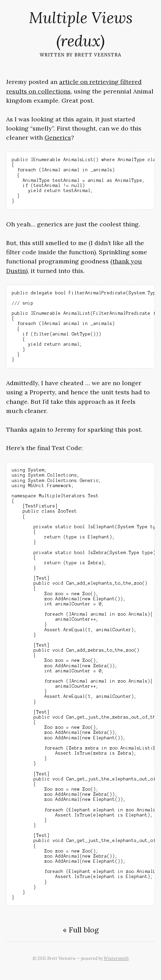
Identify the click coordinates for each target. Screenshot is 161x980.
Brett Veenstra (98, 54)
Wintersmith (116, 958)
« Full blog (81, 930)
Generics (58, 137)
